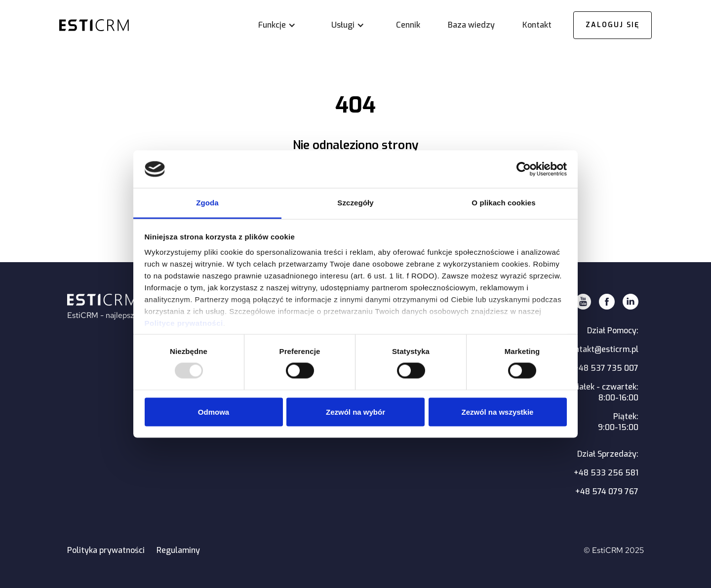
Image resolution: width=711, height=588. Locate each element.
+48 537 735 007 (606, 368)
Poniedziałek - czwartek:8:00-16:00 (593, 392)
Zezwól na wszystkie (498, 412)
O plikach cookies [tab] (503, 203)
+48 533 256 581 (606, 473)
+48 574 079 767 (607, 491)
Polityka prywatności (106, 550)
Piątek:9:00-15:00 (618, 422)
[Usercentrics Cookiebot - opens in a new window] (524, 169)
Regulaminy (178, 550)
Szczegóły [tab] (355, 203)
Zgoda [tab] (207, 203)
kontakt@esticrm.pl (602, 349)
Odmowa (214, 412)
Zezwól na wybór (355, 412)
